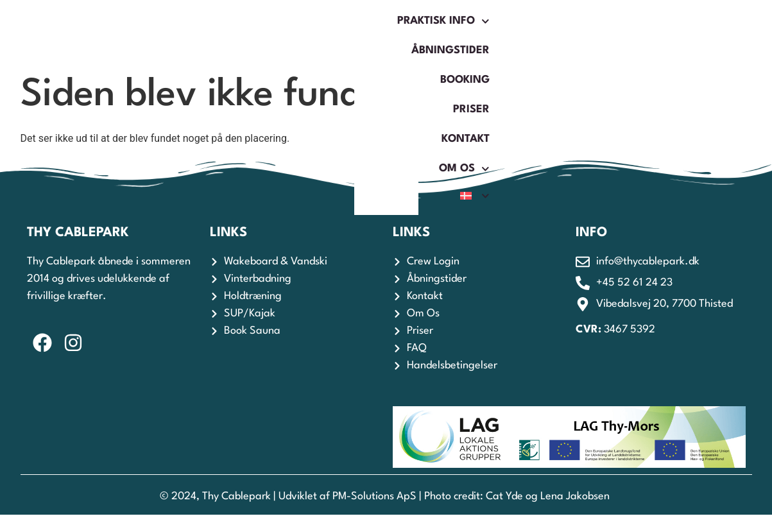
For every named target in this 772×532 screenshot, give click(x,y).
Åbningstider (307, 33)
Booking (396, 33)
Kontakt (533, 33)
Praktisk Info (196, 33)
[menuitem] (674, 33)
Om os (608, 33)
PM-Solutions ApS (374, 496)
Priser (465, 33)
